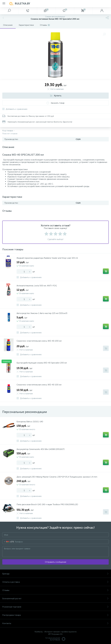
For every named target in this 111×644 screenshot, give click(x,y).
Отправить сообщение (56, 562)
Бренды (55, 574)
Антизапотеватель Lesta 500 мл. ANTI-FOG (37, 286)
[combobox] (8, 542)
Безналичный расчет (55, 598)
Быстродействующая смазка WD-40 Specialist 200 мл (42, 363)
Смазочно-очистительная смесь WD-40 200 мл (39, 341)
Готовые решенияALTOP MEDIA (56, 639)
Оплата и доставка (55, 582)
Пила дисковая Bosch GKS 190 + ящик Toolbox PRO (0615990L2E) (47, 504)
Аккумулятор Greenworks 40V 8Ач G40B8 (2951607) (41, 449)
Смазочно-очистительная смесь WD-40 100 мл (39, 385)
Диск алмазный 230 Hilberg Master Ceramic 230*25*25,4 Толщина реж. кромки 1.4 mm (57, 477)
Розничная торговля (55, 607)
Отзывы (55, 590)
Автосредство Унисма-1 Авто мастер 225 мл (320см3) (42, 313)
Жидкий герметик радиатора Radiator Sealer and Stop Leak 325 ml (47, 258)
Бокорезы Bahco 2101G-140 (30, 422)
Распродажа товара (55, 615)
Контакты (55, 623)
